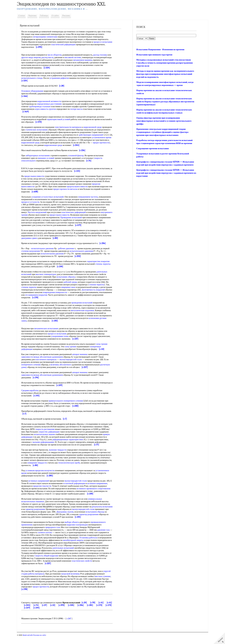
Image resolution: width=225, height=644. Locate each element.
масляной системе (79, 57)
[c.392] (70, 613)
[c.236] (89, 613)
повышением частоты (91, 199)
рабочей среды (73, 287)
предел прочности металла (80, 192)
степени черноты (99, 290)
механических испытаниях (49, 334)
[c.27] (53, 613)
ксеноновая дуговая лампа (36, 326)
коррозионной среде (95, 127)
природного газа (55, 535)
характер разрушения (48, 517)
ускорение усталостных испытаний (50, 199)
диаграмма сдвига (46, 243)
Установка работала (33, 548)
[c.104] (48, 615)
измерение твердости (72, 470)
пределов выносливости (35, 189)
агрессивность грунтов (48, 109)
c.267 (71, 626)
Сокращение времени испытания (152, 148)
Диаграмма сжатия (82, 520)
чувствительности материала (71, 127)
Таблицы (46, 15)
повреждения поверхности (74, 297)
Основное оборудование (35, 91)
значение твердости (60, 458)
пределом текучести (44, 494)
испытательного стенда (36, 78)
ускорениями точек (62, 341)
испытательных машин (57, 439)
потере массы (79, 109)
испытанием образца (33, 522)
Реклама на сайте (42, 643)
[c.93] (95, 610)
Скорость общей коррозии (93, 563)
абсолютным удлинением (54, 362)
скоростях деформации (60, 437)
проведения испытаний (84, 308)
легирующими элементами (47, 37)
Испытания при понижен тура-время (154, 55)
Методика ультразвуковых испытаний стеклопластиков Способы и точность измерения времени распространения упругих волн (164, 63)
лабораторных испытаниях (40, 158)
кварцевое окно (71, 292)
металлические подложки (85, 316)
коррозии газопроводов (80, 532)
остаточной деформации (78, 491)
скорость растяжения (54, 434)
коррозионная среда (87, 145)
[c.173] (107, 613)
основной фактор (78, 158)
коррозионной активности (52, 101)
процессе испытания (59, 339)
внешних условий (48, 161)
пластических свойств (54, 571)
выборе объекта (74, 530)
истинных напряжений (41, 489)
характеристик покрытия (101, 266)
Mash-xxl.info (30, 643)
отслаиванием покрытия (69, 300)
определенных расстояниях (52, 104)
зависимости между (33, 362)
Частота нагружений (71, 215)
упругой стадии (31, 581)
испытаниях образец (68, 282)
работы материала (46, 581)
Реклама (68, 15)
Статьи (24, 15)
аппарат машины (82, 359)
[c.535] (79, 613)
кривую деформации (48, 442)
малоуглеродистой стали (73, 365)
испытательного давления (84, 256)
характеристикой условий (61, 119)
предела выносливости (88, 189)
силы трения (104, 349)
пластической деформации (76, 44)
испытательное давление (45, 254)
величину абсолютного (63, 370)
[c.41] (103, 610)
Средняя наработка (32, 396)
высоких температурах (48, 279)
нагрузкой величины (81, 581)
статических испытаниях (49, 130)
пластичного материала (48, 365)
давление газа (106, 538)
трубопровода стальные (45, 106)
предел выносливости (37, 179)
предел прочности (46, 145)
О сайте (58, 15)
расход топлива (103, 55)
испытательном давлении (55, 259)
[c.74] (44, 613)
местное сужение (32, 587)
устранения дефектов (63, 78)
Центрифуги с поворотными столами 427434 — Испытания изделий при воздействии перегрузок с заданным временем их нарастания (165, 173)
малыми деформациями (67, 447)
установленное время (43, 140)
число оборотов (57, 55)
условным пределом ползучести (42, 478)
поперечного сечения (33, 370)
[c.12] (61, 613)
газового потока (50, 540)
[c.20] (87, 610)
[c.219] (39, 615)
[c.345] (35, 613)
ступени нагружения (33, 256)
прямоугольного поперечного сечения (68, 406)
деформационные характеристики (91, 445)
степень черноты (31, 292)
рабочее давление (69, 254)
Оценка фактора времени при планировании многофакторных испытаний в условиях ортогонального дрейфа (163, 121)
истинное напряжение (102, 491)
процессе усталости (47, 205)
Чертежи (35, 15)
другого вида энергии (37, 57)
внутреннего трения (59, 217)
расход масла (54, 57)
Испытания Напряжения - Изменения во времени (160, 49)
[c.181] (98, 613)
